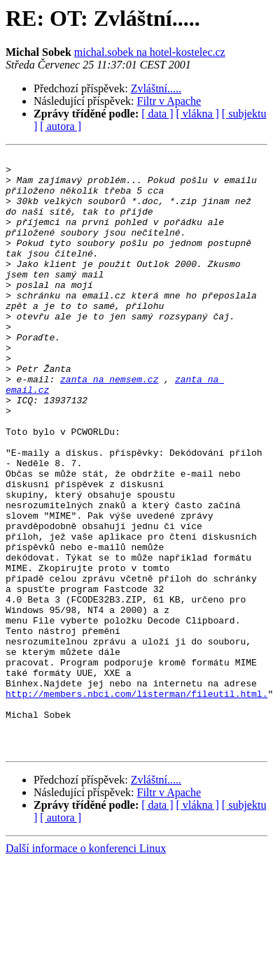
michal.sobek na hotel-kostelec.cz (150, 52)
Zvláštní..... (156, 88)
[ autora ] (61, 126)
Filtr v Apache (169, 101)
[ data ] (157, 114)
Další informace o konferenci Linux (86, 968)
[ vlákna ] (198, 114)
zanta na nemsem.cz (109, 425)
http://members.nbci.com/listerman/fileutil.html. (136, 802)
